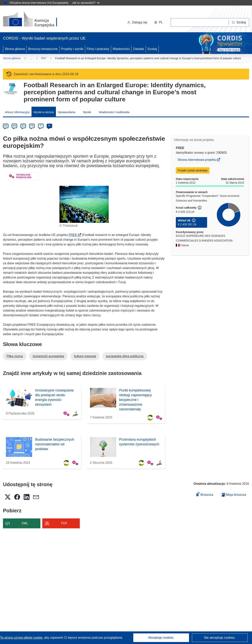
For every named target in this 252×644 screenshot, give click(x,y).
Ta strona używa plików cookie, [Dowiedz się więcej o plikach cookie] (22, 638)
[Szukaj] (239, 22)
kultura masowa (85, 356)
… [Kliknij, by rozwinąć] (31, 58)
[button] (158, 22)
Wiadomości (121, 49)
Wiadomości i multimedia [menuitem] (114, 112)
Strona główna (15, 49)
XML (25, 523)
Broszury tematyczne (43, 49)
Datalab (139, 49)
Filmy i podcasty (98, 49)
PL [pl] (50, 126)
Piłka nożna (15, 356)
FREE (74, 235)
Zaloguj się (137, 22)
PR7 (44, 58)
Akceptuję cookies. (161, 638)
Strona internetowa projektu (197, 160)
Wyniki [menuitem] (87, 112)
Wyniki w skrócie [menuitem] (44, 112)
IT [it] (41, 126)
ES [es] (23, 126)
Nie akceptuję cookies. (220, 638)
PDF (64, 523)
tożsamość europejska (48, 356)
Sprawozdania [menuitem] (67, 112)
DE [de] (6, 126)
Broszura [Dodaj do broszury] (205, 494)
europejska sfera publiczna (125, 356)
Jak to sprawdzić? (86, 3)
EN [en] (14, 126)
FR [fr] (32, 126)
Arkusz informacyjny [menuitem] (17, 112)
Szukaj (152, 49)
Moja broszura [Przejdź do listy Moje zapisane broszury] (234, 495)
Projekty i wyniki (72, 49)
